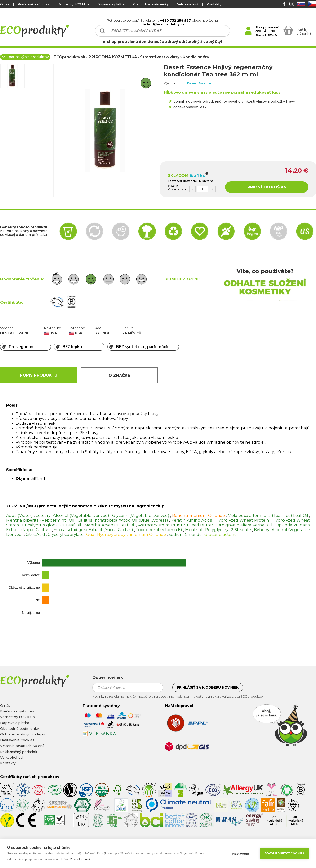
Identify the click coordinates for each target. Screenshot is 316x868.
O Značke (119, 375)
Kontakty (214, 4)
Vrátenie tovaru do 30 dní (22, 746)
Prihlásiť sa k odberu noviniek (208, 687)
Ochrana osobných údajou (23, 734)
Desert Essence (199, 83)
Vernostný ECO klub (73, 4)
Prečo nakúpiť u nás (33, 4)
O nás (5, 4)
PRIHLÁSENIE (265, 31)
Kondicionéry (196, 57)
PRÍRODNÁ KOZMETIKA (113, 57)
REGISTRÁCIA (266, 35)
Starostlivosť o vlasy (160, 57)
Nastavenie (241, 854)
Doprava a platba (111, 4)
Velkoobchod (188, 4)
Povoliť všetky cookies (284, 854)
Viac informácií (80, 859)
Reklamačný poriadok (19, 752)
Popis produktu (39, 375)
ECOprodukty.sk (69, 57)
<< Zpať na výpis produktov (25, 57)
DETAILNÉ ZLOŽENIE (182, 279)
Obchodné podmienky (151, 4)
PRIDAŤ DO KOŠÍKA (267, 187)
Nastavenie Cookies (17, 740)
